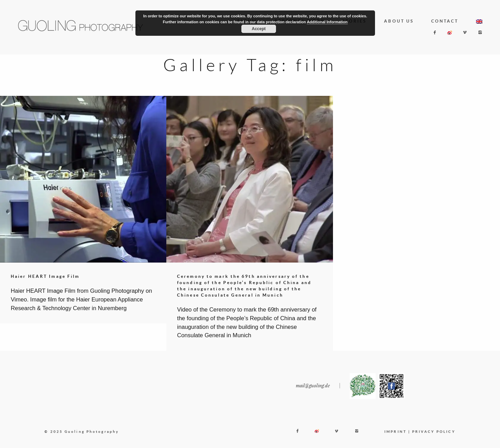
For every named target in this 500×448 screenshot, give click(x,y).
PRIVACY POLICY (434, 436)
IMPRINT (395, 436)
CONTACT (445, 21)
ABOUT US (399, 21)
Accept (259, 29)
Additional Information (327, 22)
